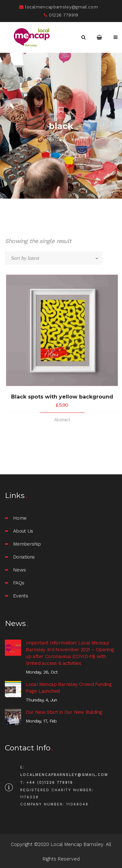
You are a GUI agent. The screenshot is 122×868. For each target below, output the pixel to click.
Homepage (48, 140)
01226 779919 (61, 15)
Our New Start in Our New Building (64, 712)
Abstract (62, 420)
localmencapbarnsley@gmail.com (59, 7)
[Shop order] (57, 258)
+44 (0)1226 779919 (50, 783)
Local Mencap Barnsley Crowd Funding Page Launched (69, 688)
